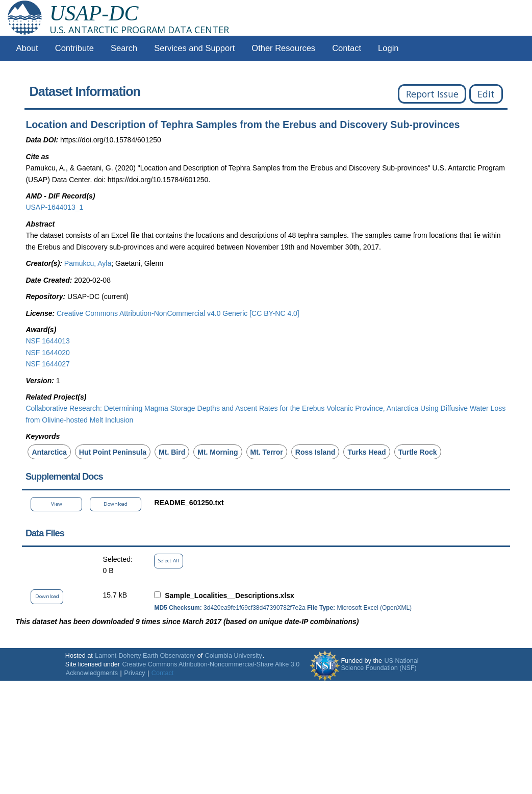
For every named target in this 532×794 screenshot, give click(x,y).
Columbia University (234, 656)
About (27, 48)
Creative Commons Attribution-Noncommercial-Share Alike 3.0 (211, 664)
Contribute (74, 48)
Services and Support (194, 48)
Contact (347, 48)
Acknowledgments (92, 673)
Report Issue (432, 94)
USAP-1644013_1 (54, 207)
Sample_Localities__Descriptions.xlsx (230, 595)
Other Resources (283, 48)
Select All (169, 561)
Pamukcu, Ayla (88, 263)
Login (388, 48)
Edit (486, 94)
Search (124, 48)
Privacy (134, 673)
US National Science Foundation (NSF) (379, 664)
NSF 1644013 (47, 341)
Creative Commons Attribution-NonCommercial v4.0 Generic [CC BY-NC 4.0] (178, 313)
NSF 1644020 (47, 353)
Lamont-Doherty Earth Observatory (145, 656)
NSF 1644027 (47, 364)
